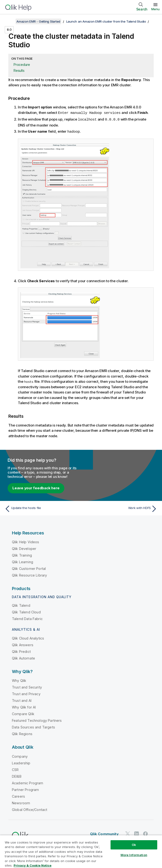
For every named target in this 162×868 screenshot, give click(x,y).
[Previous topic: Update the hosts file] (42, 508)
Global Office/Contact (30, 809)
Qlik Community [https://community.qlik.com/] (104, 833)
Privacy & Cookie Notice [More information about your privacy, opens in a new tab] (33, 865)
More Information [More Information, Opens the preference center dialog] (134, 855)
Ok (134, 845)
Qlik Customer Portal (29, 568)
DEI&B (17, 776)
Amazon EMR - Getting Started (38, 21)
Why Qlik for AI (24, 706)
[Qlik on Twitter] (128, 833)
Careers (18, 796)
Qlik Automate (23, 657)
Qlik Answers (23, 644)
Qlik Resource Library (29, 575)
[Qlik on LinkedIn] (137, 833)
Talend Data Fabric (27, 618)
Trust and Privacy (26, 693)
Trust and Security (27, 686)
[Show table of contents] (10, 21)
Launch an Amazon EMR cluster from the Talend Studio (106, 21)
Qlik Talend (21, 605)
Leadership (21, 762)
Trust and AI (22, 700)
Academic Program (28, 782)
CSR (15, 769)
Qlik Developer (24, 548)
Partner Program (25, 789)
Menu (155, 9)
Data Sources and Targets (33, 726)
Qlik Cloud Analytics (28, 638)
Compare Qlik (23, 713)
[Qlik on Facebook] (146, 833)
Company (20, 756)
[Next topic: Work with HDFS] (121, 508)
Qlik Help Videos (26, 541)
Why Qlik (19, 680)
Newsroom (21, 802)
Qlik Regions (22, 733)
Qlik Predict (21, 651)
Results (19, 70)
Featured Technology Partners (37, 720)
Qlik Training (22, 555)
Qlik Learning (23, 561)
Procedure (22, 65)
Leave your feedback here (36, 487)
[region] (81, 851)
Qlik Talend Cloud (26, 611)
